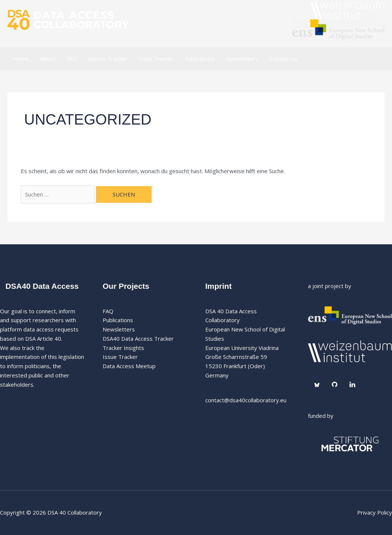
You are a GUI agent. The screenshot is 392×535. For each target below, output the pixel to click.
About (48, 59)
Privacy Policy (375, 512)
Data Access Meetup (129, 366)
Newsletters (242, 59)
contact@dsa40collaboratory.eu (246, 400)
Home (21, 59)
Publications (200, 59)
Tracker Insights (123, 348)
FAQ (72, 59)
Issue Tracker (156, 59)
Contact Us (283, 59)
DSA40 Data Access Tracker (138, 338)
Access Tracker (108, 59)
